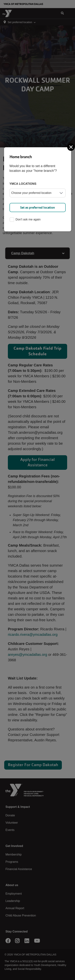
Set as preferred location (37, 208)
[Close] (71, 147)
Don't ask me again (25, 220)
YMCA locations (23, 184)
